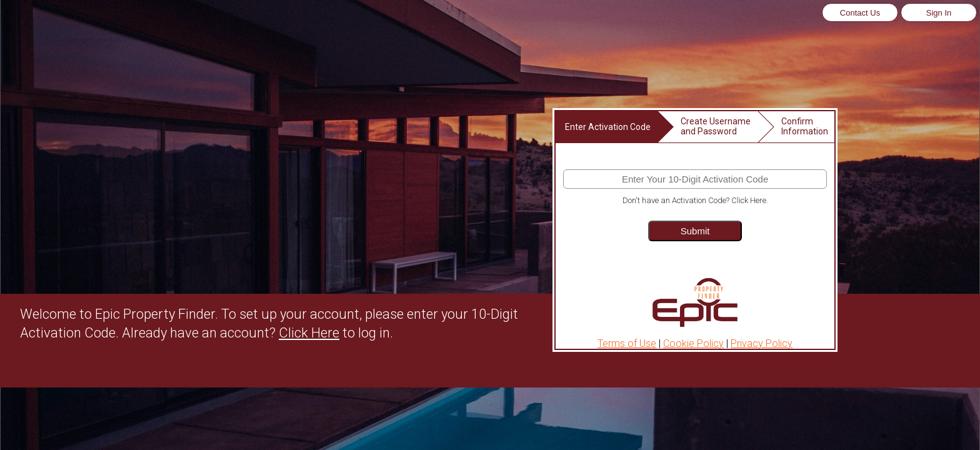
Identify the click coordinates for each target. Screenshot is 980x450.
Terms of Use (627, 343)
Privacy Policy (762, 343)
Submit (695, 231)
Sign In (939, 13)
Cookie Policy (693, 343)
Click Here (309, 333)
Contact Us (860, 13)
